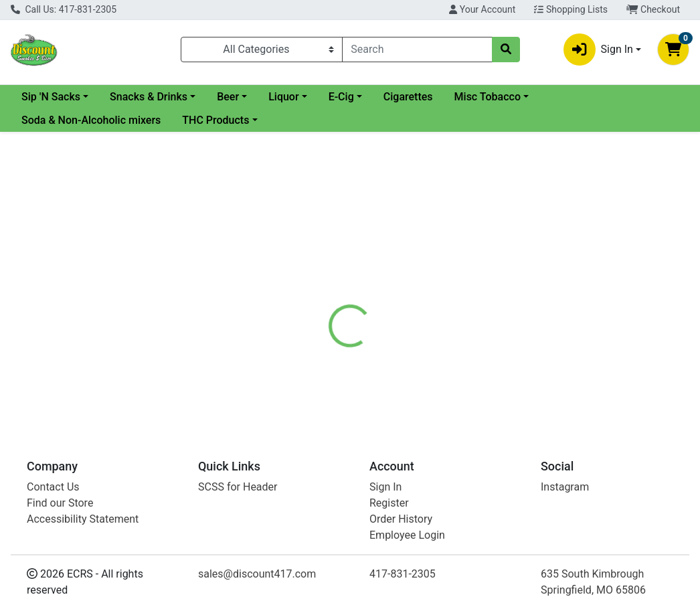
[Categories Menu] (262, 50)
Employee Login (407, 535)
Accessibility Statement (83, 519)
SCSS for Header (238, 487)
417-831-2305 (403, 574)
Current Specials (61, 97)
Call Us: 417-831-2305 (64, 9)
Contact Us (53, 487)
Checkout (653, 9)
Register (389, 503)
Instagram (565, 487)
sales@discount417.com (257, 574)
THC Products (215, 120)
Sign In (385, 487)
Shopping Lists (571, 9)
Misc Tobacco (596, 97)
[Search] (417, 50)
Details (328, 304)
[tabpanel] (496, 367)
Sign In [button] (598, 50)
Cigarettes (517, 97)
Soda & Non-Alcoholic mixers (91, 120)
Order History (401, 519)
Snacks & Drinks (257, 97)
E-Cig (450, 97)
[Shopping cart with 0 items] (673, 50)
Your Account (482, 9)
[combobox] (417, 50)
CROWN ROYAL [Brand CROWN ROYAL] (460, 354)
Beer (336, 97)
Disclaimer (387, 304)
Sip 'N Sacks (159, 97)
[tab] (328, 304)
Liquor (392, 97)
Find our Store (60, 503)
